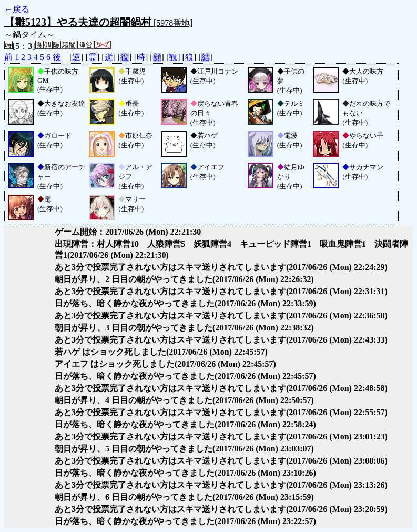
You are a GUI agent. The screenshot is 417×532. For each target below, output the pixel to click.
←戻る (17, 9)
